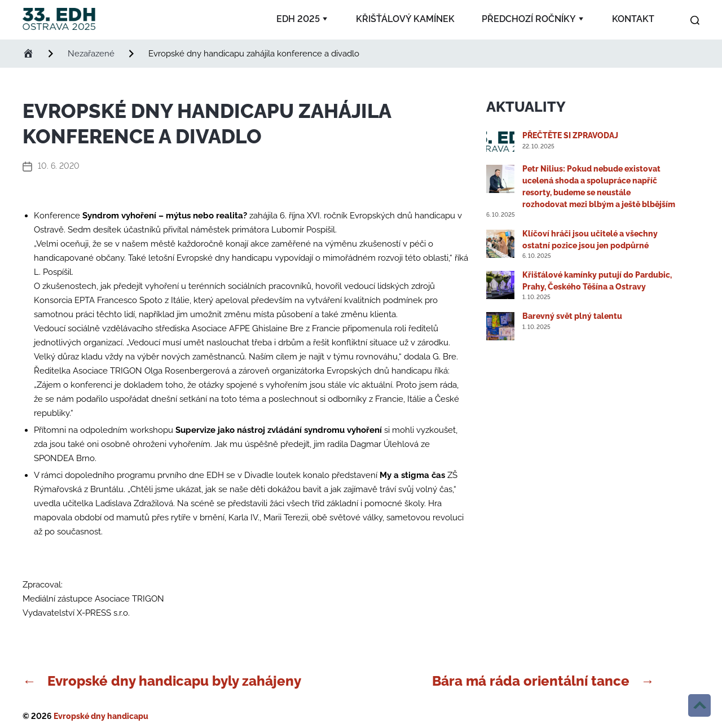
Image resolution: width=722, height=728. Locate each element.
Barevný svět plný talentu (572, 316)
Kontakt (633, 19)
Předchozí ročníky (529, 19)
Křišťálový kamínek (405, 19)
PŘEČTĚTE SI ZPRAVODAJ (570, 135)
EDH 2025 (298, 19)
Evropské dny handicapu (101, 716)
